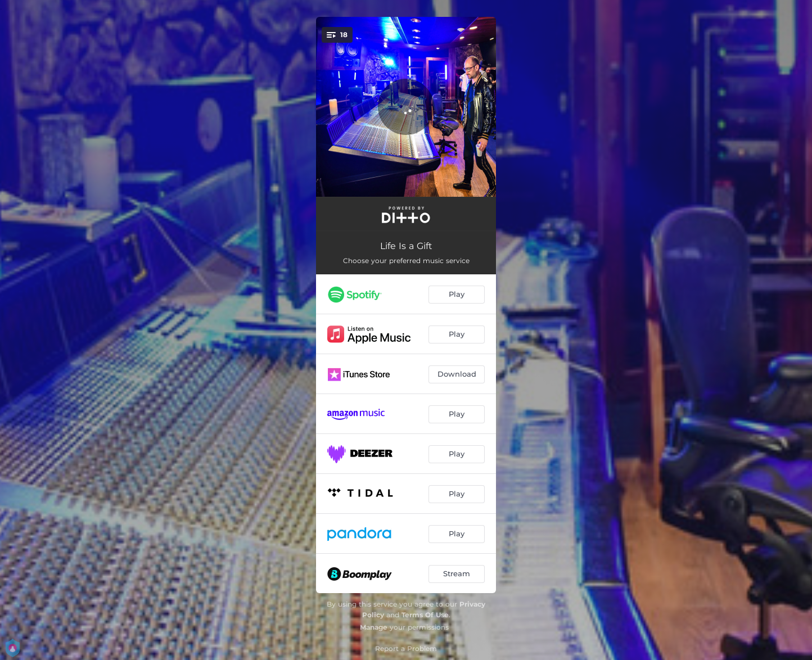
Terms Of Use (425, 615)
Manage (374, 627)
